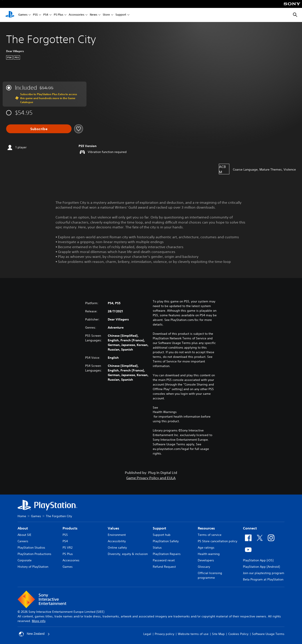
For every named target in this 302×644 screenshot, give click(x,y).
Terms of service (210, 535)
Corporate (25, 560)
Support (121, 15)
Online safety (117, 548)
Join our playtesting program (264, 573)
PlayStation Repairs (167, 554)
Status (157, 548)
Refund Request (164, 567)
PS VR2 (67, 548)
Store (106, 15)
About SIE (24, 535)
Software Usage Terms (268, 634)
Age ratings (206, 548)
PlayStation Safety (166, 541)
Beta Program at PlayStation (263, 579)
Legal (147, 634)
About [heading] (23, 528)
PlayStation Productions (34, 554)
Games (23, 15)
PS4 (46, 15)
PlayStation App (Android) (261, 567)
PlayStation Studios (31, 548)
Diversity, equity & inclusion (128, 554)
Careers (23, 541)
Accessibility (117, 541)
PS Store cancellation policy (218, 541)
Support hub (162, 535)
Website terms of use (193, 634)
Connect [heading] (250, 528)
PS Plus (58, 15)
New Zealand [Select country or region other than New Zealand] (35, 634)
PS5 (35, 15)
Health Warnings (165, 412)
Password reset (164, 560)
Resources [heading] (206, 528)
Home (22, 516)
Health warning (209, 554)
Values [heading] (113, 528)
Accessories (76, 15)
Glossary (204, 567)
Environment (117, 535)
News (93, 15)
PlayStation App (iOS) (258, 560)
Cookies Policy (238, 634)
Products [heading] (70, 528)
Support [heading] (159, 528)
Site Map (218, 634)
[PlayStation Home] (10, 15)
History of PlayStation (33, 567)
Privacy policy (164, 634)
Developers (206, 560)
